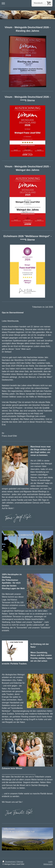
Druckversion (9, 862)
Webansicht (48, 864)
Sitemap (20, 862)
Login (50, 862)
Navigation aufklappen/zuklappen (27, 3)
